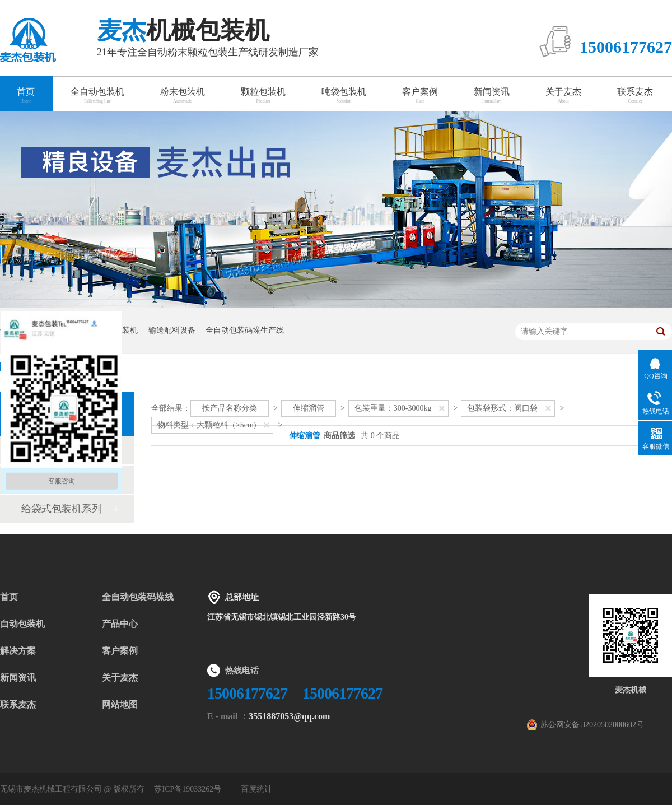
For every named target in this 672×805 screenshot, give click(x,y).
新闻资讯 (492, 96)
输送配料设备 (172, 330)
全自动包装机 (97, 96)
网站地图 (120, 704)
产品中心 (120, 624)
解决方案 (18, 651)
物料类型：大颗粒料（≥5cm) (207, 425)
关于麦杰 (563, 96)
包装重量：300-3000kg (393, 408)
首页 (9, 597)
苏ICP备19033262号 (188, 789)
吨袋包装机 (344, 96)
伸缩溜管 (309, 408)
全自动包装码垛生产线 (245, 330)
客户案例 (420, 96)
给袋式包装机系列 (62, 509)
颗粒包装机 (263, 96)
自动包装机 (22, 624)
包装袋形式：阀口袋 (502, 408)
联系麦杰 (635, 96)
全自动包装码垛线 (138, 597)
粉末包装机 (183, 96)
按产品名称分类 (230, 408)
